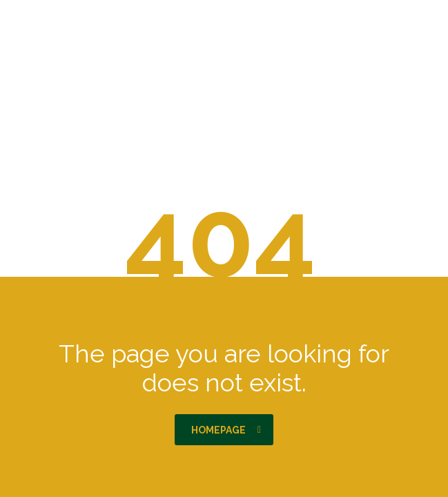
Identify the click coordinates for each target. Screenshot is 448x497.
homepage (226, 430)
